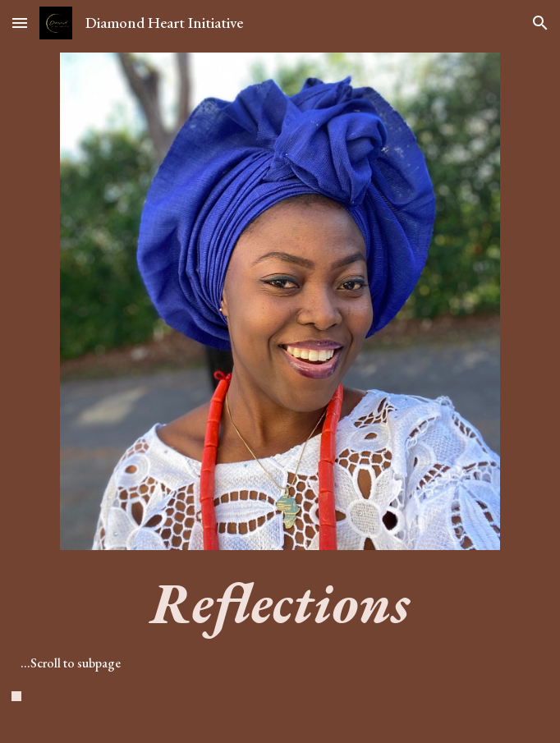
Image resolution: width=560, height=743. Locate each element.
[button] (20, 23)
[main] (280, 650)
